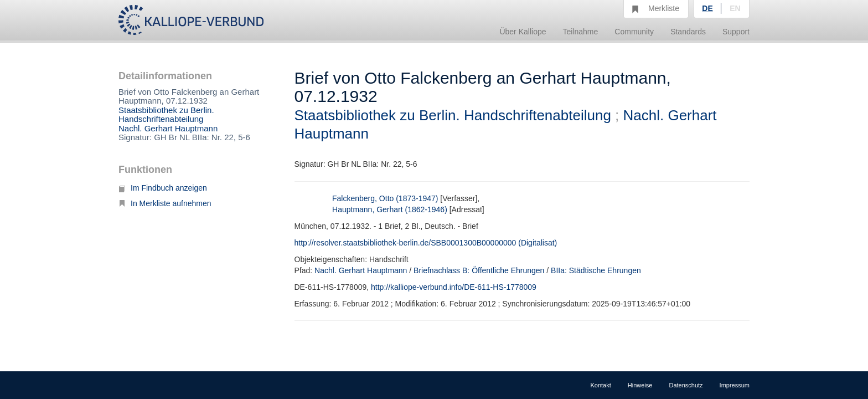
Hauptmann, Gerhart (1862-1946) (390, 209)
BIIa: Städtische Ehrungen (596, 270)
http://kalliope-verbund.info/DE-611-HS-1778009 (454, 287)
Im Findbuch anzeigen (163, 188)
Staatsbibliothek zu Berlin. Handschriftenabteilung (166, 115)
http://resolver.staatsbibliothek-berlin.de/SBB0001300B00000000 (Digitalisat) (426, 243)
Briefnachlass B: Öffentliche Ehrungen (479, 270)
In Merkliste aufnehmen (165, 203)
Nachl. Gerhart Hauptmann (168, 128)
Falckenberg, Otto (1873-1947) (385, 198)
